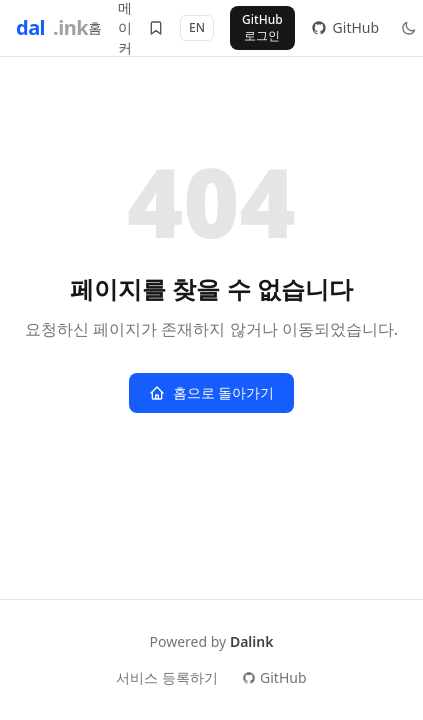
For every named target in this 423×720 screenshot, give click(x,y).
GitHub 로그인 (262, 27)
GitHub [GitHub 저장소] (345, 27)
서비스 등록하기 (167, 677)
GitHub (274, 677)
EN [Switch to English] (197, 27)
